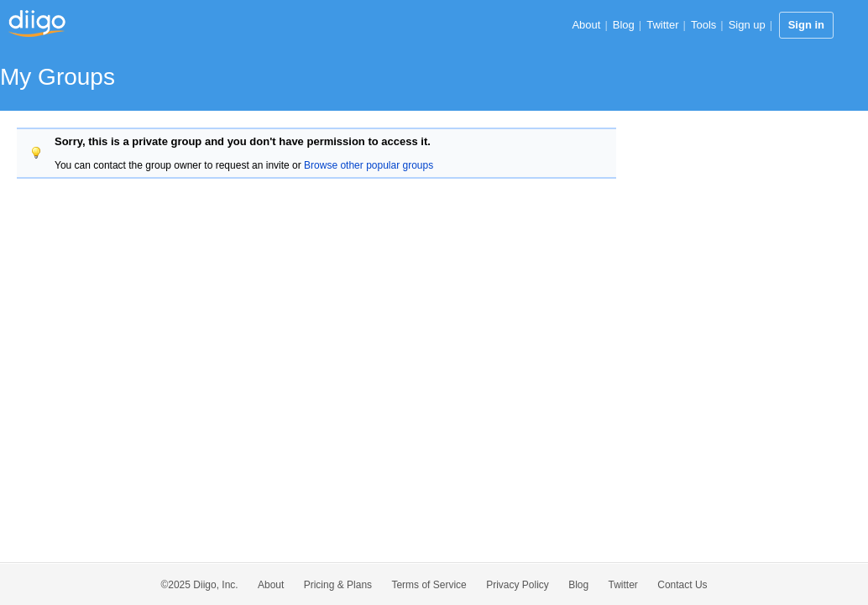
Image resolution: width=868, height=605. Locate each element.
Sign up (747, 25)
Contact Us (682, 585)
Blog (624, 25)
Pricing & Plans (338, 585)
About (586, 25)
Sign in (806, 25)
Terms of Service (429, 585)
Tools (703, 25)
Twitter (662, 25)
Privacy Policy (518, 585)
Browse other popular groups (369, 165)
